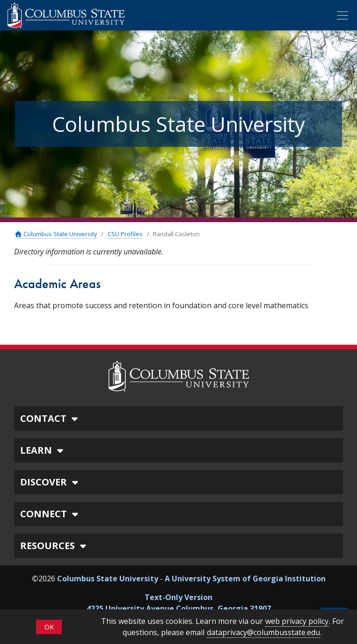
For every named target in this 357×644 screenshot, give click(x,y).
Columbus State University (56, 234)
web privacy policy (297, 621)
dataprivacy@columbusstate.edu (263, 632)
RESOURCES (55, 546)
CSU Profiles (125, 234)
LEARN (43, 450)
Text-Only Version (178, 597)
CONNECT (51, 514)
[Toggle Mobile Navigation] (342, 15)
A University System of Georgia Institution (245, 579)
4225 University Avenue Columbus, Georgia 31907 (179, 608)
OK (49, 627)
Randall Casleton (176, 234)
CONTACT (50, 418)
